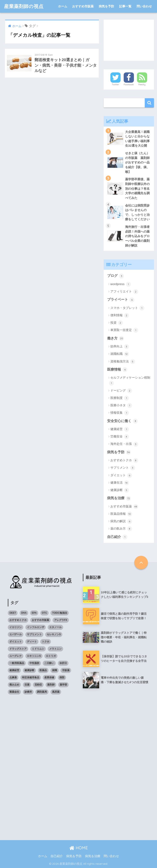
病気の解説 (121, 521)
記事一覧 (125, 6)
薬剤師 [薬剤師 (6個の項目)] (51, 685)
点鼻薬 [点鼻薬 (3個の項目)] (13, 677)
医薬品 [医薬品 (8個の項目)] (43, 670)
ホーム (63, 6)
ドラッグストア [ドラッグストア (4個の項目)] (18, 649)
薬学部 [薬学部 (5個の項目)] (63, 685)
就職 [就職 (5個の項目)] (55, 670)
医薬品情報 (121, 514)
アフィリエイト (124, 292)
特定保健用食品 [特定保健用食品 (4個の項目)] (31, 677)
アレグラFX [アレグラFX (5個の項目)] (61, 620)
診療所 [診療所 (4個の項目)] (28, 692)
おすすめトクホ (124, 460)
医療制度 (120, 398)
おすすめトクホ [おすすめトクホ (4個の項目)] (18, 620)
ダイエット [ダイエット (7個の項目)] (16, 642)
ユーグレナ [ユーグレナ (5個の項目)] (16, 656)
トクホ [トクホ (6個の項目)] (46, 642)
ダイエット (121, 475)
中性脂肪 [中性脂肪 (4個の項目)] (34, 663)
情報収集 (120, 413)
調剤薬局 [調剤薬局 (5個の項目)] (42, 692)
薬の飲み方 (121, 529)
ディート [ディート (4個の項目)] (32, 642)
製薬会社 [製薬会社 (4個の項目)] (14, 692)
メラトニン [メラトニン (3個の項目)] (55, 649)
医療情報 (117, 370)
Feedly (142, 85)
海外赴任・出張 (124, 444)
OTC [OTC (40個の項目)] (44, 613)
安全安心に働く (123, 421)
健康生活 (120, 483)
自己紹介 (117, 537)
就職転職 (120, 354)
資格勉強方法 (123, 362)
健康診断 (120, 490)
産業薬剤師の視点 (24, 6)
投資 (117, 323)
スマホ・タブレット (127, 308)
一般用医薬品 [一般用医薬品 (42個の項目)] (17, 663)
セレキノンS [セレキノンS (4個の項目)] (54, 634)
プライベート (121, 300)
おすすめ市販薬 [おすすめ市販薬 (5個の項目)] (40, 620)
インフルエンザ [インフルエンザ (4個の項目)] (36, 627)
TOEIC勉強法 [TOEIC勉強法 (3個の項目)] (59, 613)
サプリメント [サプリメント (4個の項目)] (34, 634)
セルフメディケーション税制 (130, 381)
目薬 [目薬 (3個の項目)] (27, 685)
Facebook (129, 85)
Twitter (116, 85)
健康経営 (120, 429)
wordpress (121, 284)
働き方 (116, 338)
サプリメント (123, 468)
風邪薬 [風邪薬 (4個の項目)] (56, 692)
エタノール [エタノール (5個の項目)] (55, 627)
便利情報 (120, 315)
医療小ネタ (121, 405)
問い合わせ (144, 6)
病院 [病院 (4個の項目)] (62, 677)
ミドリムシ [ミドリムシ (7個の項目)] (38, 649)
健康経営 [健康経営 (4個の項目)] (14, 670)
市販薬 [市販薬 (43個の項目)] (66, 670)
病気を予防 (106, 6)
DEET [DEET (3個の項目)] (13, 613)
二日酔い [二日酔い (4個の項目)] (49, 663)
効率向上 (120, 347)
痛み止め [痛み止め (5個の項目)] (14, 685)
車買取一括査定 (124, 330)
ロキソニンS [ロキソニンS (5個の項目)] (34, 656)
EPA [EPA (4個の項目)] (34, 613)
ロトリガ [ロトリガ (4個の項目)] (51, 656)
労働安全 (120, 437)
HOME (79, 848)
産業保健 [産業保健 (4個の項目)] (49, 677)
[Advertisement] (129, 40)
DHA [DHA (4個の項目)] (24, 613)
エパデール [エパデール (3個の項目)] (16, 634)
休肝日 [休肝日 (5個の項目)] (63, 663)
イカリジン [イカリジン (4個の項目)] (16, 627)
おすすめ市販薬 (83, 6)
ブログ (116, 276)
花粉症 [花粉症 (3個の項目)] (38, 685)
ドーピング (121, 391)
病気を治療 (119, 498)
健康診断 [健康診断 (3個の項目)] (29, 670)
